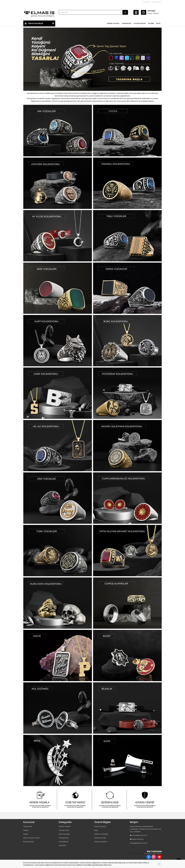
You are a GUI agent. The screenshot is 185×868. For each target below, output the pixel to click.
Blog (96, 830)
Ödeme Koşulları (101, 842)
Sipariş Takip (157, 2)
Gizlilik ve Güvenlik (101, 834)
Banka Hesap (28, 842)
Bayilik (26, 834)
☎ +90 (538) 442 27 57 (139, 835)
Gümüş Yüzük (64, 830)
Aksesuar (62, 845)
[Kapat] (159, 864)
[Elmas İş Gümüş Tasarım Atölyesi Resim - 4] (145, 800)
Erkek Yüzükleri (64, 834)
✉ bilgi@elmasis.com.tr (139, 843)
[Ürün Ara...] (125, 12)
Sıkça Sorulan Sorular (31, 838)
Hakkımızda (28, 826)
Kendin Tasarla (65, 826)
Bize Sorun (147, 2)
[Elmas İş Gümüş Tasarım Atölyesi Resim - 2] (127, 131)
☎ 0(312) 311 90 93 (137, 839)
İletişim (26, 830)
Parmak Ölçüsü (100, 826)
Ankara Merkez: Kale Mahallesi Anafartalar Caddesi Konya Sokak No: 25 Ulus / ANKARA (145, 829)
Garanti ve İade (100, 838)
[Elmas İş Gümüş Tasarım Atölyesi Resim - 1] (58, 131)
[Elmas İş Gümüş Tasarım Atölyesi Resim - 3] (110, 800)
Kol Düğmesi (64, 842)
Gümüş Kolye (64, 838)
